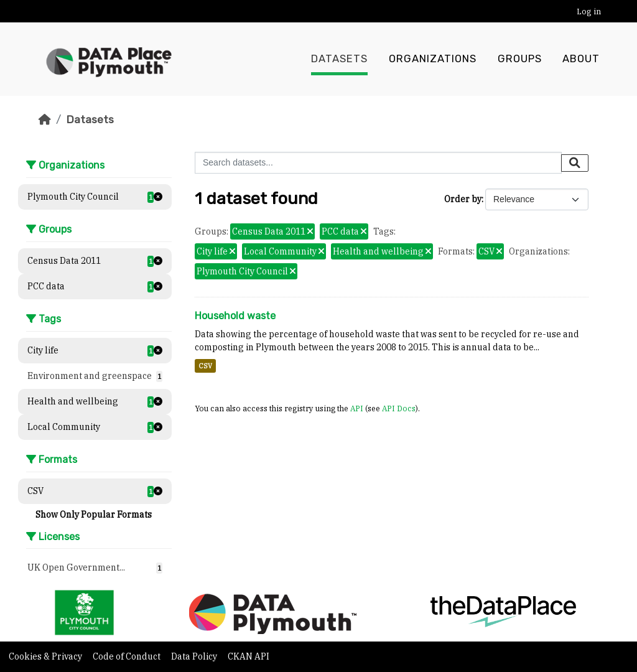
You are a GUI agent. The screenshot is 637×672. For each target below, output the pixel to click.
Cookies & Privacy (46, 656)
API (357, 408)
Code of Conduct (128, 656)
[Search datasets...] (378, 163)
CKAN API (249, 656)
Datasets (339, 59)
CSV (205, 366)
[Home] (45, 119)
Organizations (433, 59)
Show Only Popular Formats (94, 515)
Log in (589, 12)
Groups (520, 59)
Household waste (235, 316)
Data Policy (195, 656)
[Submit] (575, 163)
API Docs (399, 408)
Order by (463, 199)
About (581, 59)
